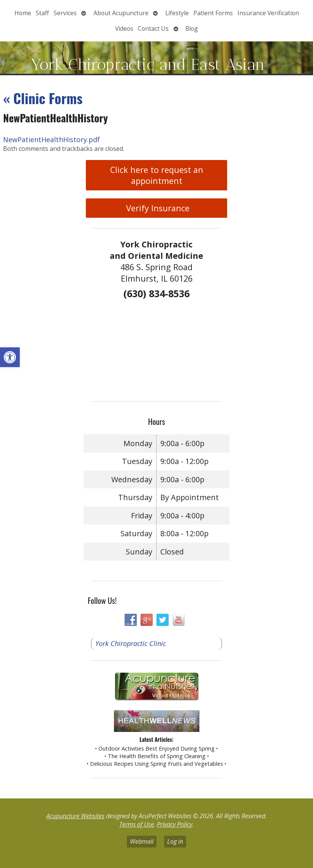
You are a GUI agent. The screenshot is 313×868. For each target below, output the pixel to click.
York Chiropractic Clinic (131, 643)
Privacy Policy (175, 824)
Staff (42, 13)
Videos (124, 29)
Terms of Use (137, 824)
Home (23, 13)
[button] (10, 357)
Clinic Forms (43, 98)
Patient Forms (213, 13)
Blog (192, 29)
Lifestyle (177, 13)
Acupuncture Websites (75, 816)
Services (65, 13)
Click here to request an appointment (157, 175)
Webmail (142, 841)
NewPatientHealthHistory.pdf (51, 139)
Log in (175, 841)
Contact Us (153, 29)
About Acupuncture (121, 13)
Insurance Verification (268, 13)
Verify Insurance (157, 208)
